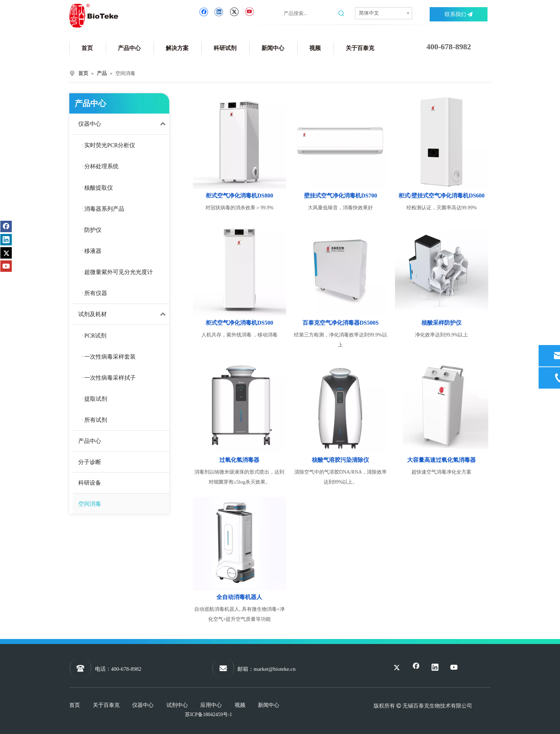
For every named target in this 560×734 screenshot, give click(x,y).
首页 (75, 705)
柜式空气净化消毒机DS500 (239, 323)
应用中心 (211, 705)
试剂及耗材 (124, 314)
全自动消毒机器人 (239, 597)
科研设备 (90, 483)
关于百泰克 (106, 705)
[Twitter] (234, 12)
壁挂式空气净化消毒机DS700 (340, 196)
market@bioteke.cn (275, 669)
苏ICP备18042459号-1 (208, 715)
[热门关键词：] (341, 14)
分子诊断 (90, 462)
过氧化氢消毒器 (239, 460)
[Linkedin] (219, 12)
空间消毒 (90, 504)
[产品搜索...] (309, 14)
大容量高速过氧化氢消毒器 (441, 460)
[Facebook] (204, 12)
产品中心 (90, 441)
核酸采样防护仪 (441, 323)
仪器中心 (124, 124)
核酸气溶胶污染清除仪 (340, 460)
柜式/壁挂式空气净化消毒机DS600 (442, 196)
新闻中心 (269, 705)
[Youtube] (249, 12)
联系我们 (459, 14)
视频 (240, 705)
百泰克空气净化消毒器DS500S (341, 323)
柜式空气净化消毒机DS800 (239, 196)
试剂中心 (177, 705)
